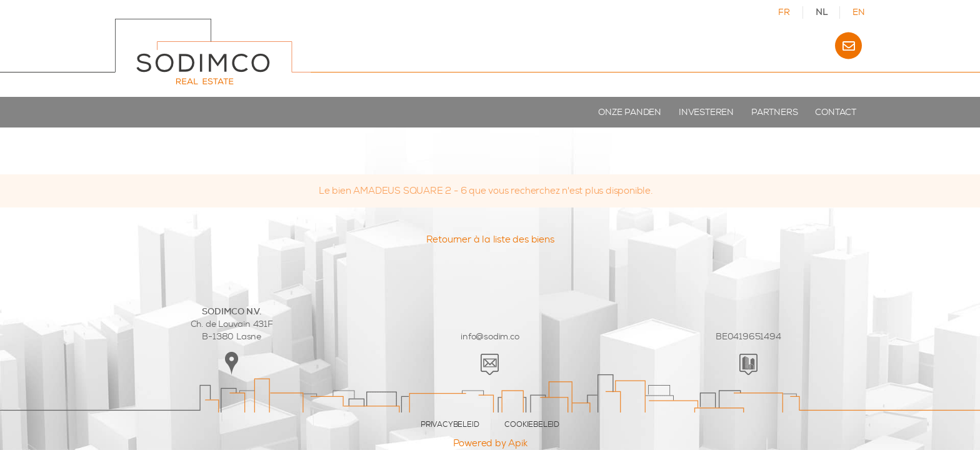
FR (784, 12)
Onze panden (630, 112)
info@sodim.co (490, 337)
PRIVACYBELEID (450, 424)
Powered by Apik (490, 443)
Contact (836, 112)
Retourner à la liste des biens (490, 239)
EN (859, 12)
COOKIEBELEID (532, 424)
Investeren (706, 112)
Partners (774, 112)
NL (822, 12)
